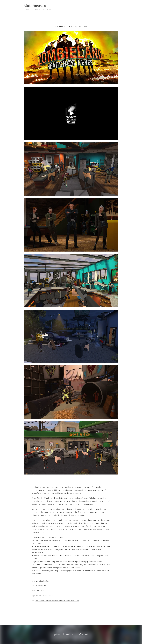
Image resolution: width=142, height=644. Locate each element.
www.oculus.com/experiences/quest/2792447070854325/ (57, 600)
